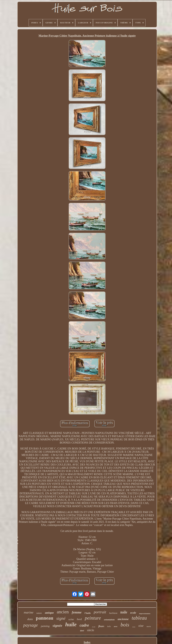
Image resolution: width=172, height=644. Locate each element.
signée (57, 626)
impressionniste (145, 613)
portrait (100, 612)
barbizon (113, 613)
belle (109, 626)
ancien (63, 612)
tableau (139, 618)
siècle (91, 630)
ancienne (123, 619)
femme (77, 612)
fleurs (101, 626)
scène (71, 619)
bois (125, 625)
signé (61, 618)
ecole (133, 613)
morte (149, 626)
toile (124, 612)
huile (71, 625)
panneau (45, 618)
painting (45, 626)
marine (29, 612)
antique (49, 613)
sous (134, 627)
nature (39, 613)
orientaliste (109, 620)
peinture (93, 618)
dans (30, 619)
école (94, 627)
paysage (31, 625)
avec (116, 626)
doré (82, 631)
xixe (141, 626)
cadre (84, 625)
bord (79, 619)
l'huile (88, 613)
